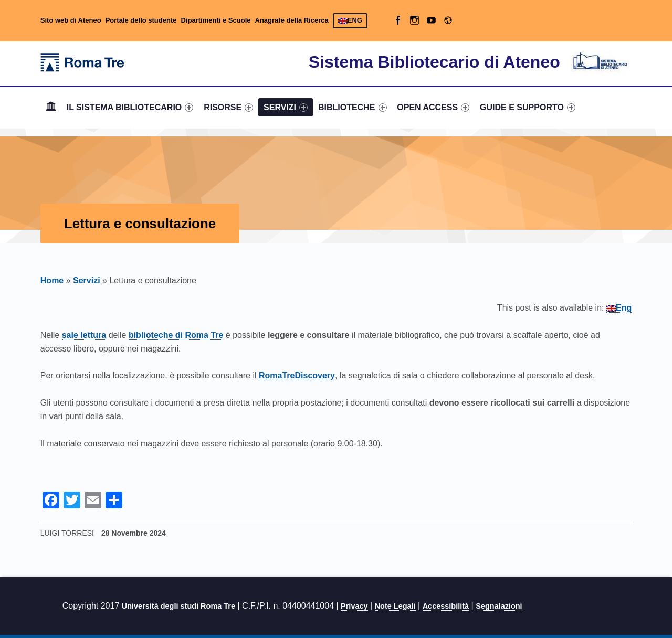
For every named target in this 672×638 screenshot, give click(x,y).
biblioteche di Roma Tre (176, 335)
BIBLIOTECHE (353, 107)
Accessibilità (446, 606)
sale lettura (84, 335)
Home (51, 107)
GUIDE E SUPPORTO (528, 107)
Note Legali (395, 606)
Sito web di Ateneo (71, 20)
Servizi (87, 280)
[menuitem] (51, 108)
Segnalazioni (499, 606)
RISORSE (228, 107)
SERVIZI (286, 107)
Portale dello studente (141, 20)
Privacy (354, 606)
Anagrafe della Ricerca (292, 20)
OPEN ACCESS (433, 107)
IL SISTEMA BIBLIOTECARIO (130, 107)
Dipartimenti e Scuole (216, 20)
